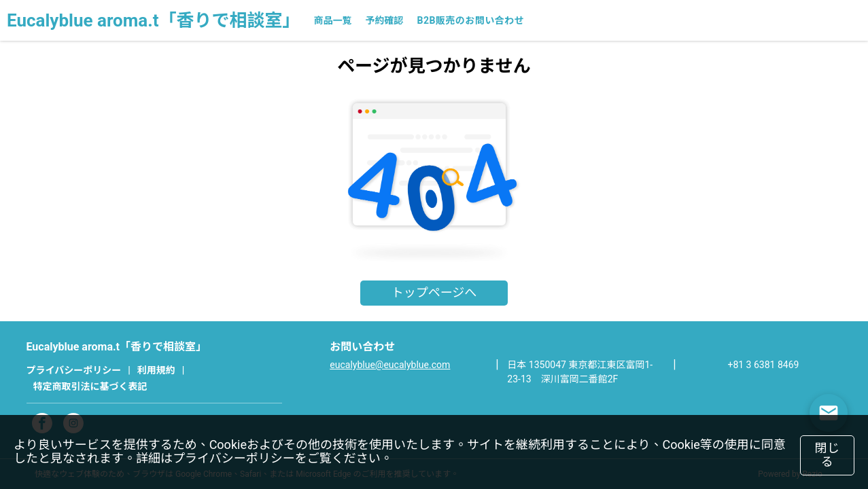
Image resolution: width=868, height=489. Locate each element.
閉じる (828, 455)
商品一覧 (332, 20)
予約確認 (384, 20)
